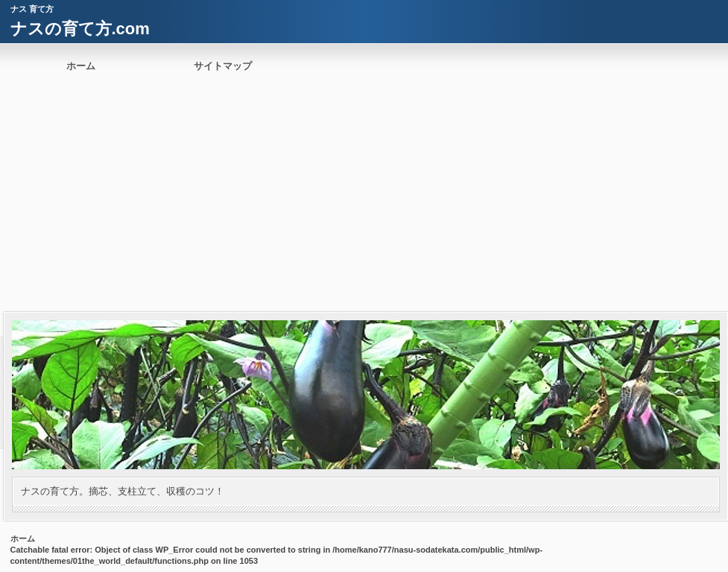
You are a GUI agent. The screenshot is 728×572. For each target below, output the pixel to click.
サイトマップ (223, 66)
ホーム (81, 66)
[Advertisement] (364, 200)
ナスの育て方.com (80, 29)
